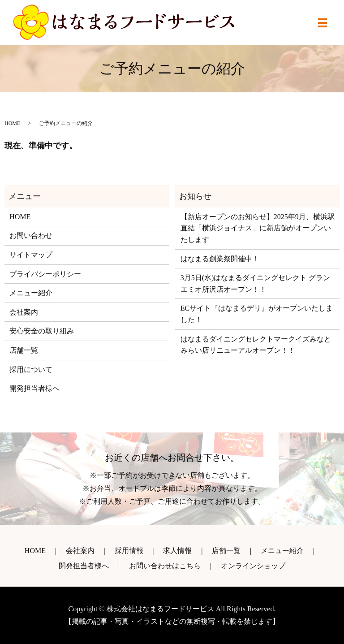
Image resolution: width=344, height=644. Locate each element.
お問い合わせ (31, 236)
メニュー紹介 (31, 293)
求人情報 (177, 551)
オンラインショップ (253, 566)
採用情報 (129, 551)
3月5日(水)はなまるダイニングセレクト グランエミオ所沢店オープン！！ (256, 283)
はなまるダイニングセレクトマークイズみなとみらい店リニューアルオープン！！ (256, 345)
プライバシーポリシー (45, 274)
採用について (31, 370)
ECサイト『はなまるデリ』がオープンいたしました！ (257, 314)
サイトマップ (31, 255)
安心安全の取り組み (42, 331)
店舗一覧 (24, 350)
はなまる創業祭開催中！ (220, 259)
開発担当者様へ (34, 388)
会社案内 (24, 312)
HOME (12, 123)
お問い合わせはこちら (165, 566)
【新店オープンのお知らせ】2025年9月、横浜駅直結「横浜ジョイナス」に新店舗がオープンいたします (258, 228)
